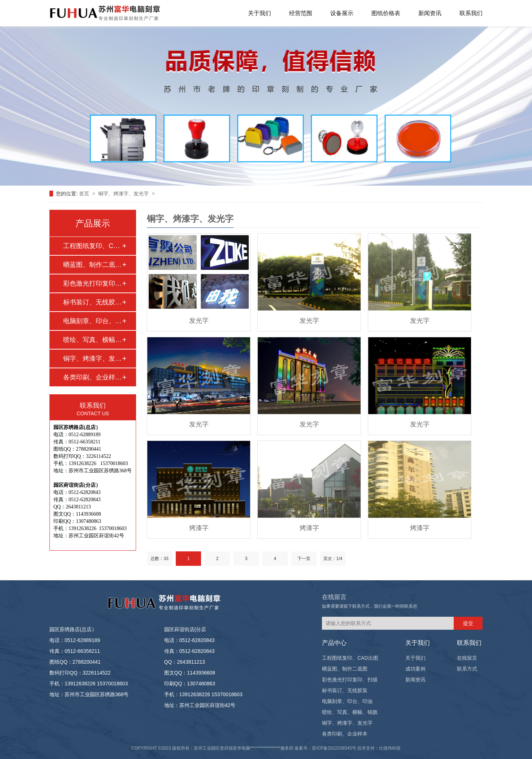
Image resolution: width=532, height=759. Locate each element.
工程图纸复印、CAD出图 (350, 658)
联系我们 (471, 13)
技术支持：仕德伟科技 (379, 748)
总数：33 (159, 559)
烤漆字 (199, 528)
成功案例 (415, 669)
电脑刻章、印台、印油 (347, 701)
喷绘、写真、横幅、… (92, 340)
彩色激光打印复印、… (92, 283)
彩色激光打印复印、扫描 (350, 680)
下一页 (304, 559)
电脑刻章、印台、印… (92, 321)
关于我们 (260, 13)
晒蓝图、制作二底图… (92, 265)
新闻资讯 (430, 13)
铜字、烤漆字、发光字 (124, 194)
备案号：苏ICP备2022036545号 (325, 748)
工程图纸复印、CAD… (92, 246)
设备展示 (342, 13)
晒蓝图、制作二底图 (345, 669)
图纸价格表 (386, 13)
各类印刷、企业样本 (345, 734)
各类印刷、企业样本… (92, 377)
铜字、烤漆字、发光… (92, 359)
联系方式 (467, 669)
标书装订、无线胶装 (345, 690)
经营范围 (301, 13)
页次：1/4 (333, 559)
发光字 (199, 321)
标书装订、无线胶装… (92, 302)
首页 (85, 194)
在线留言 (467, 658)
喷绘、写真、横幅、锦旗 (350, 712)
